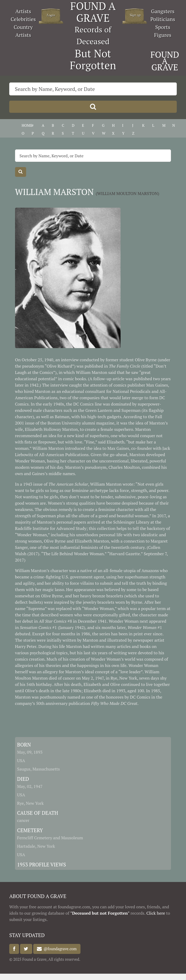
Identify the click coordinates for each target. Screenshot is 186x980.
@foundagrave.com (59, 949)
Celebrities (23, 19)
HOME (27, 125)
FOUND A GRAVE (165, 61)
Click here (156, 913)
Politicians (163, 19)
